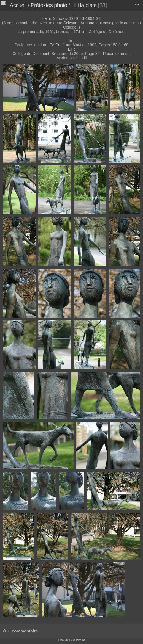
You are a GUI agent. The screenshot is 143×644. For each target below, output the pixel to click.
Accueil (18, 5)
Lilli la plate (84, 5)
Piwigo (80, 640)
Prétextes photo (49, 5)
